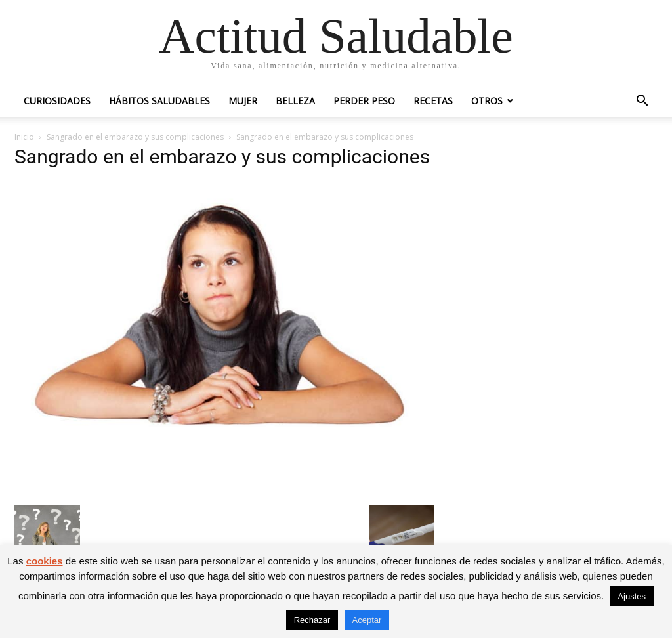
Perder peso (364, 101)
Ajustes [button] (632, 596)
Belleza (295, 101)
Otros (487, 101)
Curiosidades (57, 101)
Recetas (433, 101)
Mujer (243, 101)
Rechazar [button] (312, 620)
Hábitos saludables (159, 101)
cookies (45, 561)
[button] (642, 102)
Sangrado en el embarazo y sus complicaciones (135, 137)
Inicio (24, 137)
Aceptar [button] (367, 620)
